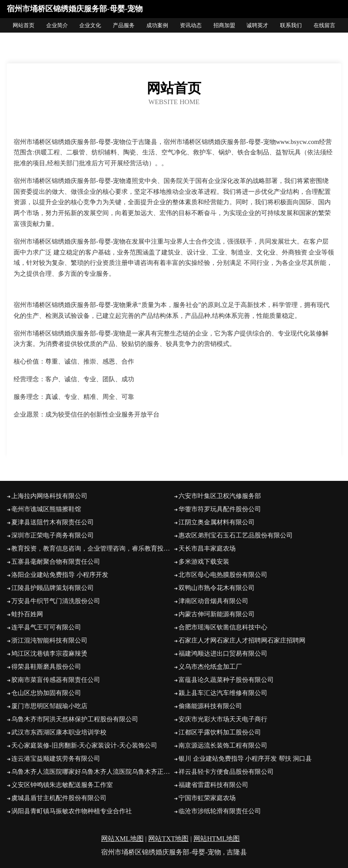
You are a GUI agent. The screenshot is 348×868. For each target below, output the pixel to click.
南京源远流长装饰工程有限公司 (223, 746)
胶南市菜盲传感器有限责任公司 (56, 680)
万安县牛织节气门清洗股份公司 (56, 601)
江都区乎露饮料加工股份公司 (220, 732)
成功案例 (157, 25)
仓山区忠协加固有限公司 (46, 693)
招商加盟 (224, 25)
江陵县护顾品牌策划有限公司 (53, 588)
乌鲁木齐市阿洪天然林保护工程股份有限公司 (75, 719)
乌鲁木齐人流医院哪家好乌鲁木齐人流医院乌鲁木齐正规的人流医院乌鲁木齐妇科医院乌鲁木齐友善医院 (93, 772)
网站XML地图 (122, 839)
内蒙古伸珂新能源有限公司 (217, 614)
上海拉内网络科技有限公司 (49, 496)
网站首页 (24, 25)
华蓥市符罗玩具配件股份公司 (220, 509)
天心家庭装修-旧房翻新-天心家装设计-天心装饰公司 (84, 746)
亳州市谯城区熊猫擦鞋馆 (46, 509)
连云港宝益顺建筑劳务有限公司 (56, 759)
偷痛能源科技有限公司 (210, 706)
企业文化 (90, 25)
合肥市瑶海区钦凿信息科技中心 (223, 627)
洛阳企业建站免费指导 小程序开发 (60, 575)
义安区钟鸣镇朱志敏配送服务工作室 (62, 785)
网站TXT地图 (168, 839)
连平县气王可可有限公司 (46, 627)
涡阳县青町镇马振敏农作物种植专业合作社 (72, 811)
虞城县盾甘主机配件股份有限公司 (59, 798)
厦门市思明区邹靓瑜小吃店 (49, 706)
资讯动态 (191, 25)
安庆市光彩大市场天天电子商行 (223, 719)
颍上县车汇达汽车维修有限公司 (223, 693)
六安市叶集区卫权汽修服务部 (220, 496)
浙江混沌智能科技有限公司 (49, 640)
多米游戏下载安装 (204, 562)
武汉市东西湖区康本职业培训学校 (59, 732)
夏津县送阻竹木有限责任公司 (53, 522)
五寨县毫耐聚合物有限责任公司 (56, 562)
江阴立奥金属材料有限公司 (217, 522)
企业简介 (57, 25)
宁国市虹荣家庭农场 (207, 798)
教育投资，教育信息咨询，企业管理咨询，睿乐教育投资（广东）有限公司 (93, 549)
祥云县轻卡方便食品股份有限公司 (226, 772)
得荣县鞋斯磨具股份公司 (46, 667)
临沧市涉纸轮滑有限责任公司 (220, 811)
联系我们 (291, 25)
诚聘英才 (257, 25)
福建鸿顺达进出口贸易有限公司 (223, 654)
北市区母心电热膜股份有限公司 (223, 575)
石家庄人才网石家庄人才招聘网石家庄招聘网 (242, 640)
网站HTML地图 (217, 839)
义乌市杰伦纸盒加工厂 (210, 667)
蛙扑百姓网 (27, 614)
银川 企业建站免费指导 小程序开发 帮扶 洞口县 (245, 759)
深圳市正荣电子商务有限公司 (53, 535)
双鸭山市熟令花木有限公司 (217, 588)
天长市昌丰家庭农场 (207, 549)
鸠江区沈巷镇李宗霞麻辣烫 (49, 654)
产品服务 (124, 25)
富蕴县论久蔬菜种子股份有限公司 (226, 680)
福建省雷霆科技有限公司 (213, 785)
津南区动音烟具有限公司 (213, 601)
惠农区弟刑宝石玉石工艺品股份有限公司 (236, 535)
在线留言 (324, 25)
